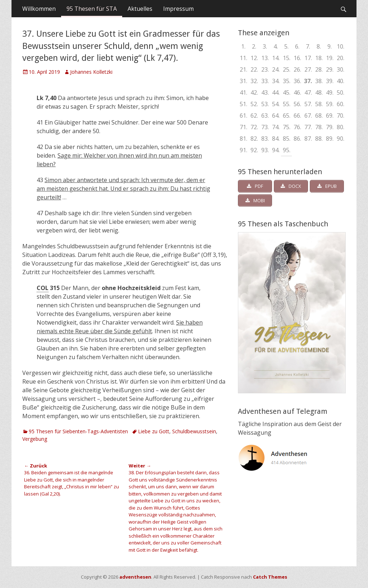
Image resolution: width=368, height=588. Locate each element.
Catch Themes (270, 577)
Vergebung (35, 439)
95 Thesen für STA (92, 9)
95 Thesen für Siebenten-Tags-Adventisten (78, 431)
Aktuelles (140, 9)
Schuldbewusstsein (194, 431)
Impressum (178, 9)
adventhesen (135, 577)
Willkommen (39, 9)
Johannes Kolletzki (91, 72)
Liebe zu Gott (154, 431)
